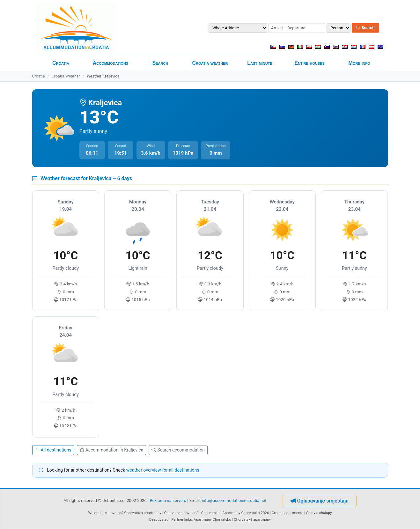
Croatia (61, 63)
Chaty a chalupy (319, 513)
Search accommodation (178, 450)
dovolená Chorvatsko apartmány (135, 513)
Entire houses (309, 63)
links (188, 519)
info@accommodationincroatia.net (234, 501)
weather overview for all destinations (163, 470)
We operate (98, 513)
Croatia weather (210, 63)
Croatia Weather (66, 76)
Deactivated (159, 519)
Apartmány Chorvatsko (212, 519)
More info (359, 63)
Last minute (260, 63)
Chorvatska (210, 513)
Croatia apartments (287, 513)
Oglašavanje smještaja (319, 501)
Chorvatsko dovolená (181, 513)
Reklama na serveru (168, 501)
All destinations (53, 450)
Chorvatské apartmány (252, 519)
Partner (177, 519)
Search (365, 28)
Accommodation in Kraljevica (112, 450)
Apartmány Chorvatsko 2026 (246, 513)
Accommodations (111, 63)
